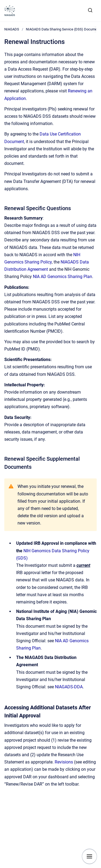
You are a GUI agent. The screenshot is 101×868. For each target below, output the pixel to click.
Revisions (64, 762)
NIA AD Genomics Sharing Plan (62, 277)
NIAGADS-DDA (69, 687)
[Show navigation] (89, 856)
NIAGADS (12, 29)
